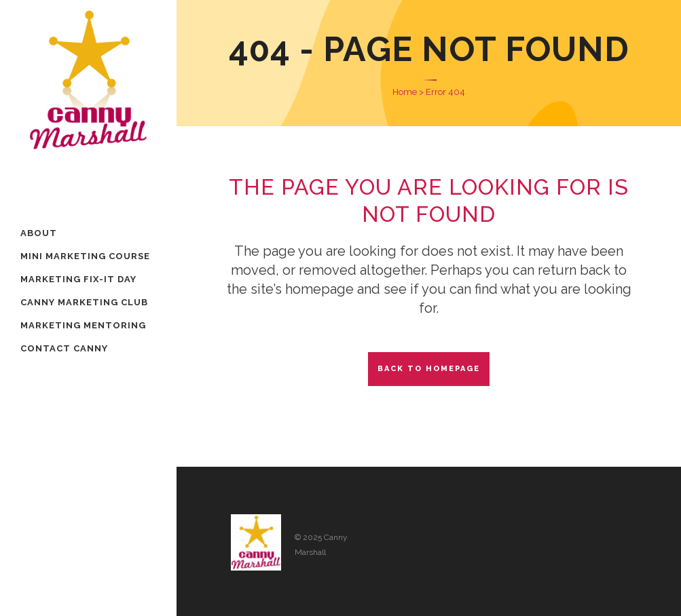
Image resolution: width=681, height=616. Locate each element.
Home (405, 92)
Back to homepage (429, 369)
